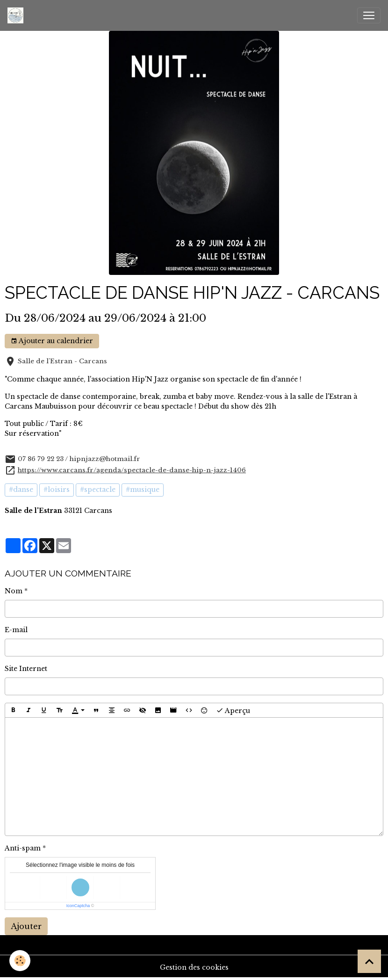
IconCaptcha (78, 906)
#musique (143, 490)
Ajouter (26, 926)
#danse (21, 490)
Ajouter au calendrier (52, 341)
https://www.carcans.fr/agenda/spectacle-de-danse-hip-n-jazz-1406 (132, 470)
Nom (14, 591)
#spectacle (98, 490)
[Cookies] (20, 961)
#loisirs (57, 490)
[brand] (17, 15)
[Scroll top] (369, 961)
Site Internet (26, 669)
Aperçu (233, 710)
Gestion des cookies (194, 967)
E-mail (16, 630)
